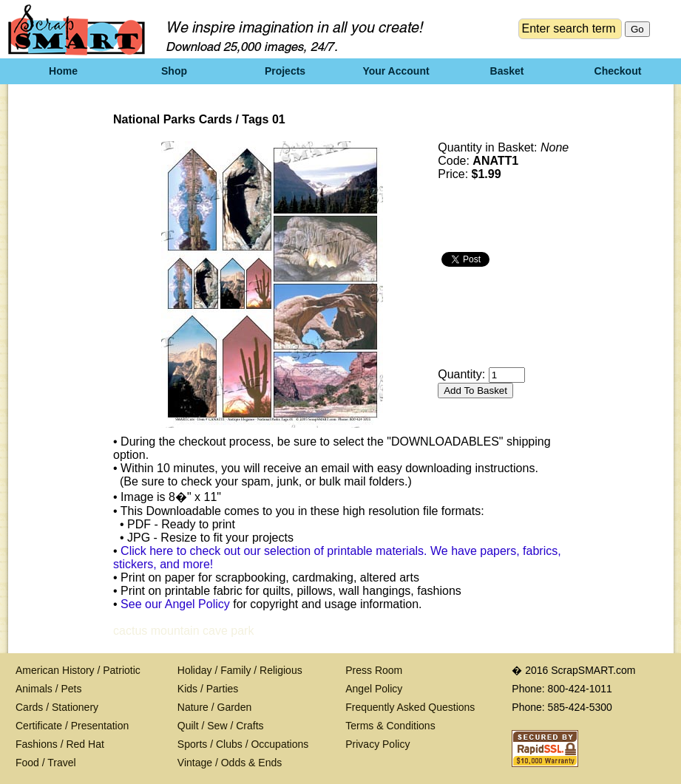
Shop (174, 71)
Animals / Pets (48, 689)
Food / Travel (46, 763)
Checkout (618, 71)
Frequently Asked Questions (410, 707)
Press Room (374, 670)
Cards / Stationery (57, 707)
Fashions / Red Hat (60, 744)
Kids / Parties (208, 689)
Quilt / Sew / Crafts (221, 726)
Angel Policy (374, 689)
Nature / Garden (214, 707)
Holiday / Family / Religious (240, 670)
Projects (285, 71)
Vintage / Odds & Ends (230, 763)
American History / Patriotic (78, 670)
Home (63, 71)
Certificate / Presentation (72, 726)
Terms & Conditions (390, 726)
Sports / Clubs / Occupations (243, 744)
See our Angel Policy (175, 604)
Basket (507, 71)
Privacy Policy (377, 744)
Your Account (396, 71)
